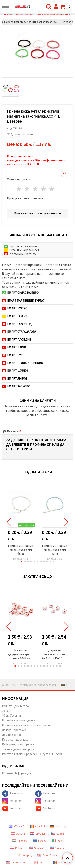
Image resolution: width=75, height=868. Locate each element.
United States (17, 862)
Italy (57, 841)
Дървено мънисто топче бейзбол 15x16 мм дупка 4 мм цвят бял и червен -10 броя (55, 654)
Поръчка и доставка (15, 739)
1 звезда (19, 189)
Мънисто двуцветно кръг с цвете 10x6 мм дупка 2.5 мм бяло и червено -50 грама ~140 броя (20, 654)
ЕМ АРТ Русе (13, 355)
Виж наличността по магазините (37, 213)
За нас (6, 711)
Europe (40, 841)
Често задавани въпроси (18, 749)
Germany (58, 826)
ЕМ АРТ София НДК (18, 324)
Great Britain (47, 855)
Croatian (38, 834)
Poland (17, 848)
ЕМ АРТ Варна (14, 347)
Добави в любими (20, 134)
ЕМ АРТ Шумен (15, 371)
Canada (41, 862)
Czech (57, 834)
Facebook (12, 794)
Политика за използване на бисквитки (27, 725)
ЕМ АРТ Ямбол (14, 378)
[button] (22, 561)
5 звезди (52, 189)
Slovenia (57, 848)
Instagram (12, 801)
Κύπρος (25, 855)
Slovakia (37, 848)
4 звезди (43, 189)
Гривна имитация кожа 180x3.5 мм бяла (20, 550)
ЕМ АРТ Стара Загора (19, 332)
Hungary (20, 841)
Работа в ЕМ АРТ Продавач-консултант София (32, 754)
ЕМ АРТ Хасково (16, 386)
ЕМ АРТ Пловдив (17, 339)
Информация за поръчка (18, 744)
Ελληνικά (16, 826)
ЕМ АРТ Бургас (15, 308)
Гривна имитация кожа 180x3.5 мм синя (54, 550)
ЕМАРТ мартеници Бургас (23, 300)
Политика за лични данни (19, 720)
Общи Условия (11, 715)
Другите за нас (12, 735)
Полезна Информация (16, 773)
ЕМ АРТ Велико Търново (22, 363)
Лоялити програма (14, 730)
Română (37, 826)
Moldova (61, 862)
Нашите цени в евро (15, 706)
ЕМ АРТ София (14, 316)
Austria (18, 834)
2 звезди (27, 189)
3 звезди (35, 189)
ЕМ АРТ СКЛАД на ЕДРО (20, 293)
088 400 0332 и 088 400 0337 (56, 14)
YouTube (11, 808)
